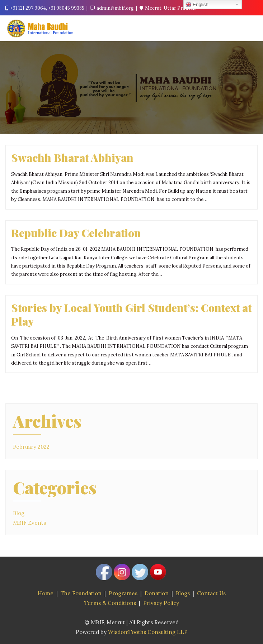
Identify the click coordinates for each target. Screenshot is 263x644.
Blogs (183, 593)
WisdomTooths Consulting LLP (148, 632)
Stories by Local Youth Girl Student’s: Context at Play (131, 314)
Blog (19, 513)
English (197, 5)
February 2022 (31, 447)
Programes (123, 593)
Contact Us (211, 593)
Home (46, 593)
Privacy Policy (161, 603)
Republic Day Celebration (76, 233)
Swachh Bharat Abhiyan (72, 157)
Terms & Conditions (110, 603)
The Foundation (81, 593)
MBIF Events (29, 523)
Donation (157, 593)
